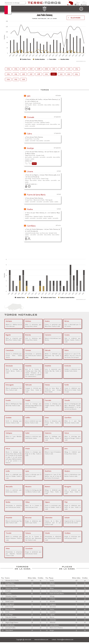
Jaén (29, 96)
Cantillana (31, 226)
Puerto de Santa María (36, 195)
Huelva (30, 209)
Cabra (29, 134)
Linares (30, 171)
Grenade (31, 117)
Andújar (31, 148)
